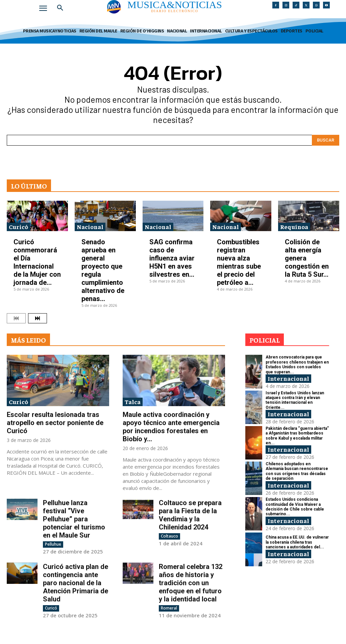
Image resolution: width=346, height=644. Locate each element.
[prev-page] (16, 318)
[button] (60, 8)
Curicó (18, 227)
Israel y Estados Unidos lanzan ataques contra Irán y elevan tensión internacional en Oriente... (295, 400)
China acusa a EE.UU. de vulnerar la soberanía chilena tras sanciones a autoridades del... (297, 542)
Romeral (169, 608)
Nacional (90, 227)
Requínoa (294, 227)
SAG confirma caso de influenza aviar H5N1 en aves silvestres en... (172, 258)
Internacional (288, 378)
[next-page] (38, 318)
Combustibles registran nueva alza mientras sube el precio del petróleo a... (239, 262)
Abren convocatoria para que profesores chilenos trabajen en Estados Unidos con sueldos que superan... (297, 364)
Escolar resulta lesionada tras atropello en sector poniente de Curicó (55, 423)
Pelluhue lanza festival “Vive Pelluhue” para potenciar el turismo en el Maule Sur (74, 519)
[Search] (326, 140)
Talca (133, 402)
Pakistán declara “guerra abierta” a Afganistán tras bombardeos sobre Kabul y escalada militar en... (297, 436)
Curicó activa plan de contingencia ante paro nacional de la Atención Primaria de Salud (76, 583)
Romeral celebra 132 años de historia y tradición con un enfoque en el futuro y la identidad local (191, 583)
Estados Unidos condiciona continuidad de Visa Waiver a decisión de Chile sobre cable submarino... (295, 507)
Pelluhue (53, 544)
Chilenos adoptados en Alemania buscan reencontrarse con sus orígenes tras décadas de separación (297, 471)
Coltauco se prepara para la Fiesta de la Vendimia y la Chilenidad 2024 (190, 515)
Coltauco (169, 536)
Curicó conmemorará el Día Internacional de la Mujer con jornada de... (37, 262)
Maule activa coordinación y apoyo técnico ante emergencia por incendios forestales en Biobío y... (171, 427)
